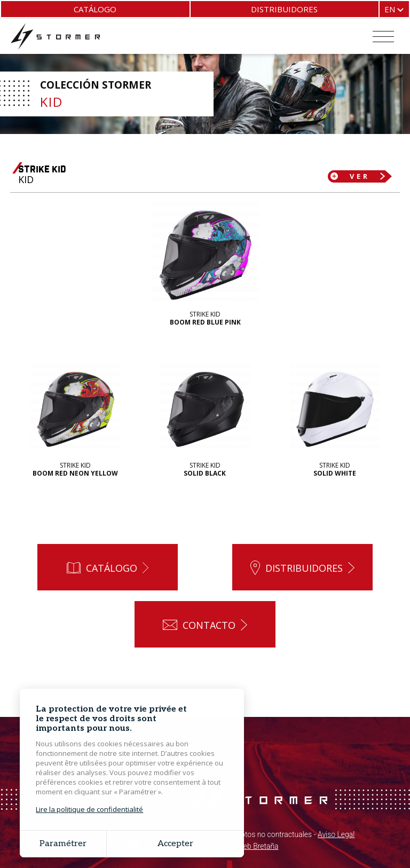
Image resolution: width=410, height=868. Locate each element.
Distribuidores (284, 9)
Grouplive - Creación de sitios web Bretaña (210, 847)
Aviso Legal (336, 835)
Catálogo (95, 9)
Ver (360, 176)
